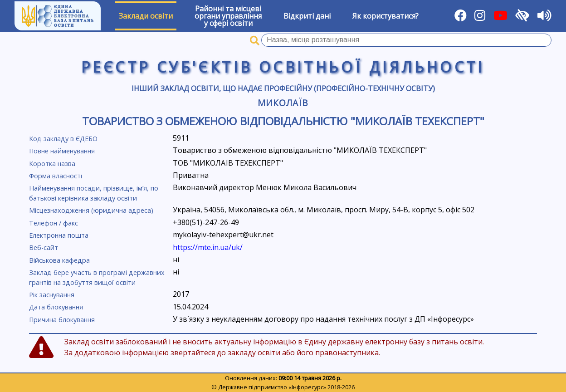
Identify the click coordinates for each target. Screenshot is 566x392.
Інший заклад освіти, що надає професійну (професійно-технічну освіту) (283, 88)
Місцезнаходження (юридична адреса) (91, 210)
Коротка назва (52, 164)
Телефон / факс (54, 223)
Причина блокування (62, 320)
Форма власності (56, 176)
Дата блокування (56, 307)
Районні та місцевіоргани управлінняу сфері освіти (228, 16)
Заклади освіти (146, 16)
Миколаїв (283, 103)
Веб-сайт (44, 247)
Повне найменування (62, 151)
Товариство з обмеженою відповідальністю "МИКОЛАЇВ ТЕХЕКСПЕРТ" (283, 121)
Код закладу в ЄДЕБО (63, 139)
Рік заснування (52, 295)
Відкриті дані (307, 16)
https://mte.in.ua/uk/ (208, 247)
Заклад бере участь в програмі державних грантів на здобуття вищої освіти (97, 277)
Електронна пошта (59, 235)
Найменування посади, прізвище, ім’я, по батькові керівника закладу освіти (94, 193)
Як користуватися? (385, 16)
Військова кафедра (59, 260)
